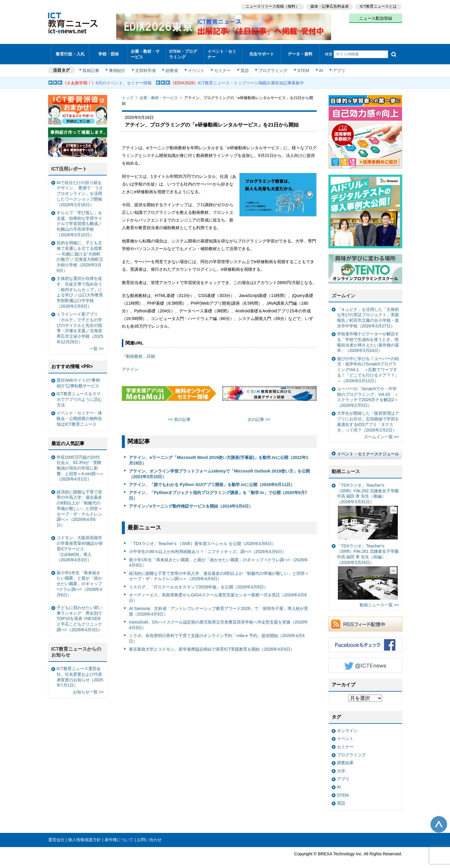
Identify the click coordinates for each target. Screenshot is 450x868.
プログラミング (271, 65)
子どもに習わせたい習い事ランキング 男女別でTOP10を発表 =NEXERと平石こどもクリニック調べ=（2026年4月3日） (79, 614)
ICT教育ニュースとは (378, 6)
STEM (301, 65)
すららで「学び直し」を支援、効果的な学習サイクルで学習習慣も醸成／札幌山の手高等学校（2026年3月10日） (79, 219)
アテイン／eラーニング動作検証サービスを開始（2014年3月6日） (191, 501)
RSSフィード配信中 (365, 619)
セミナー (222, 65)
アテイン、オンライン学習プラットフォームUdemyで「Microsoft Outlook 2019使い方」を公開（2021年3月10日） (219, 469)
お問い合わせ (149, 835)
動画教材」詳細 (140, 351)
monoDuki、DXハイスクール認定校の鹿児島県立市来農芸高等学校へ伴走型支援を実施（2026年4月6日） (219, 620)
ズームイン (343, 291)
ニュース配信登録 (376, 18)
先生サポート (262, 51)
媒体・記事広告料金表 (329, 6)
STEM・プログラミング (185, 51)
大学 (341, 766)
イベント (196, 65)
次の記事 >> (259, 414)
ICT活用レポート (69, 164)
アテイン (130, 364)
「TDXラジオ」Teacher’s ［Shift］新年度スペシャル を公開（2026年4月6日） (202, 539)
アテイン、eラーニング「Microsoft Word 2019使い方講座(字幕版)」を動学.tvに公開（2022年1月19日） (219, 455)
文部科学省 (146, 65)
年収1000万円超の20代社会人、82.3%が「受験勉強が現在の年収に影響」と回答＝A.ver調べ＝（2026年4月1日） (80, 463)
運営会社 (56, 835)
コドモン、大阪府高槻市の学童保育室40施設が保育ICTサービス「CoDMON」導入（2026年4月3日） (80, 544)
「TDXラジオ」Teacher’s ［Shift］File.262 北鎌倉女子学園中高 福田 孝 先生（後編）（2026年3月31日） (368, 506)
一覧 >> (97, 344)
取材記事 (92, 65)
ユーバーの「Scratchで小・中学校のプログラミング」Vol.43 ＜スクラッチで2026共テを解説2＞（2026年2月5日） (368, 392)
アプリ (336, 65)
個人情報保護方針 (84, 835)
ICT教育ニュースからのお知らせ (76, 647)
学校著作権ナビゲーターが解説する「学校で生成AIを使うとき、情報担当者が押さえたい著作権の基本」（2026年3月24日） (368, 337)
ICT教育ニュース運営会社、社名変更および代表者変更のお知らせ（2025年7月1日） (80, 672)
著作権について (119, 835)
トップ (128, 93)
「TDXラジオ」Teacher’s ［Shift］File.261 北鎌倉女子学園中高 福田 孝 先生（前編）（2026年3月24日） (368, 566)
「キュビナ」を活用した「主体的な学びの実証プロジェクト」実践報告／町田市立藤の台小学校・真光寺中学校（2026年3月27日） (368, 313)
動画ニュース (346, 466)
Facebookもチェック (365, 640)
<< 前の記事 (179, 414)
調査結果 (345, 758)
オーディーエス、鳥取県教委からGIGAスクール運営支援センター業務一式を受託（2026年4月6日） (218, 593)
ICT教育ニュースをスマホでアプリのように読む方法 (79, 394)
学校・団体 (108, 51)
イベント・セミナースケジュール (368, 449)
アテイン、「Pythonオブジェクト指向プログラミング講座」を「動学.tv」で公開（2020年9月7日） (218, 490)
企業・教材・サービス (145, 51)
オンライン (347, 726)
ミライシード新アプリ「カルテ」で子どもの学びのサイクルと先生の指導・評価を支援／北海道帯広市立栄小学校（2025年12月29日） (80, 323)
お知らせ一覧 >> (88, 687)
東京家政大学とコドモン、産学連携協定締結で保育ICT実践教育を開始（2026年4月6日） (212, 644)
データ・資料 (300, 51)
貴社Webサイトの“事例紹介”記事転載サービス (78, 378)
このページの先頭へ (439, 819)
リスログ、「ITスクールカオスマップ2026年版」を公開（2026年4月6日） (198, 582)
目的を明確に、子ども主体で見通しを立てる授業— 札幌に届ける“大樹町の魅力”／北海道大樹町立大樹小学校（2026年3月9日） (80, 252)
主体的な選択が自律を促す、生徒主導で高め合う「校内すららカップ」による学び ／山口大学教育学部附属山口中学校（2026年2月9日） (80, 287)
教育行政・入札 (70, 51)
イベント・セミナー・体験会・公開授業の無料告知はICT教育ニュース (79, 413)
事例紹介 (118, 65)
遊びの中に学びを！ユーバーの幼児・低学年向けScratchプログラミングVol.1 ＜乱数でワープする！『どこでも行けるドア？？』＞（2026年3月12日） (368, 365)
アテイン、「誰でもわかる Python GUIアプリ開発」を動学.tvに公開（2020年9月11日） (212, 480)
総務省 (172, 65)
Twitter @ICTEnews (365, 660)
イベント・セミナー (222, 51)
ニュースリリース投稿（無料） (271, 6)
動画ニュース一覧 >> (379, 600)
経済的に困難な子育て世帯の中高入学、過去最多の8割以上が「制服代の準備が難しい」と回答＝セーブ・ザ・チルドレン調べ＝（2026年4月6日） (219, 571)
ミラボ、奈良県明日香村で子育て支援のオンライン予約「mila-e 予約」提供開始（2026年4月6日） (217, 633)
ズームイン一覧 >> (381, 432)
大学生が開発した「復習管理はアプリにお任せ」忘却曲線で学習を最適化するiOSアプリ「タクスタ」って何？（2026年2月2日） (368, 416)
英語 (243, 65)
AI (318, 65)
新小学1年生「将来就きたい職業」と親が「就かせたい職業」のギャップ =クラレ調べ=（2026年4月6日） (219, 558)
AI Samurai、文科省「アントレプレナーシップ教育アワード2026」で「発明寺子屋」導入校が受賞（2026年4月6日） (219, 606)
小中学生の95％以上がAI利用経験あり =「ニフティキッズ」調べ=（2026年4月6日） (207, 547)
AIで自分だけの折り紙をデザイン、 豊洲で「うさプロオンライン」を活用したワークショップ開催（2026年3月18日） (80, 189)
